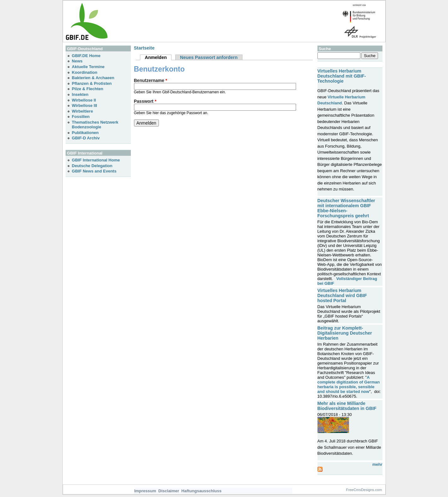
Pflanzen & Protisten (92, 83)
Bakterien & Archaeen (93, 78)
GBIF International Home (96, 160)
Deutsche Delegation (92, 166)
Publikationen (85, 133)
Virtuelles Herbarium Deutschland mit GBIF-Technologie (342, 76)
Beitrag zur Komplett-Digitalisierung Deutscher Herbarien (345, 333)
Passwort (145, 101)
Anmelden (158, 57)
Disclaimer (169, 491)
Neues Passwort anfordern (209, 57)
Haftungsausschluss (201, 491)
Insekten (80, 94)
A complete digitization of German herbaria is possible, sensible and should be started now (349, 384)
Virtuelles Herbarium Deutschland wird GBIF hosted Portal (342, 295)
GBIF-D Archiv (86, 138)
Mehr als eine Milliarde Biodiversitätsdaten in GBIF (347, 406)
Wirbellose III (84, 105)
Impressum (145, 491)
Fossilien (81, 117)
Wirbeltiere (82, 111)
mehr (377, 464)
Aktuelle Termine (88, 67)
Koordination (85, 72)
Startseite (144, 48)
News (77, 61)
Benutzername (151, 80)
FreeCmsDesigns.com (364, 490)
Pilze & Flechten (88, 89)
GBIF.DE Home (86, 56)
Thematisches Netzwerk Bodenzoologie (95, 125)
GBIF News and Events (94, 171)
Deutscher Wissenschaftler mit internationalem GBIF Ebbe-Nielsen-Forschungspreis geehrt (346, 208)
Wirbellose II (84, 100)
